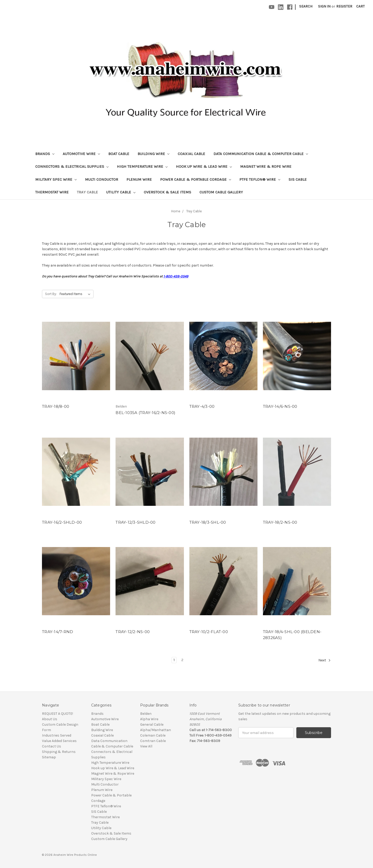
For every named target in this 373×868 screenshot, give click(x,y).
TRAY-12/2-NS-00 (133, 632)
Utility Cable (121, 192)
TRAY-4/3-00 (202, 406)
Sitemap (49, 757)
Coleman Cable (153, 735)
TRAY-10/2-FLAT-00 (209, 632)
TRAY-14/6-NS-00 (280, 406)
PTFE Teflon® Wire (260, 179)
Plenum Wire (139, 179)
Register (344, 6)
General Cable (152, 724)
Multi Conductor (102, 179)
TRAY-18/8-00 (56, 406)
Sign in (324, 6)
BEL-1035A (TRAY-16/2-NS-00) (145, 413)
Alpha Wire (149, 719)
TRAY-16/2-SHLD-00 (62, 522)
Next (325, 660)
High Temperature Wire (142, 166)
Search (306, 6)
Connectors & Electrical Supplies (72, 166)
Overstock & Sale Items (167, 192)
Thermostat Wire (52, 192)
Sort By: (51, 294)
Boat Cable (119, 154)
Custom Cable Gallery (221, 192)
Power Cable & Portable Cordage (196, 179)
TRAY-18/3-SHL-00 (208, 522)
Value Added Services (59, 741)
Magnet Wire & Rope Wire (266, 166)
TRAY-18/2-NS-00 (280, 522)
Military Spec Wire (56, 179)
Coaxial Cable (191, 154)
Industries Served (57, 735)
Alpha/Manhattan (156, 730)
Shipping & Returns (59, 752)
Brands (45, 154)
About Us (50, 719)
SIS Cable (298, 179)
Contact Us (52, 746)
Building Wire (153, 154)
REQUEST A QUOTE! (58, 714)
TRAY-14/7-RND (58, 632)
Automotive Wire (81, 154)
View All (146, 746)
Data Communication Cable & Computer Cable (261, 154)
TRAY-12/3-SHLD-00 (135, 522)
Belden (146, 714)
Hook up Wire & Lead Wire (204, 166)
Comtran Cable (153, 741)
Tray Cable (87, 192)
